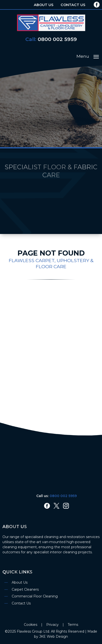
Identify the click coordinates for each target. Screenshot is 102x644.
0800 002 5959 (57, 39)
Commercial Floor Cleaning (35, 596)
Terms (73, 625)
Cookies (31, 625)
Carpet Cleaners (25, 589)
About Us (44, 5)
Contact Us (73, 5)
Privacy (52, 625)
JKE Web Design (54, 636)
